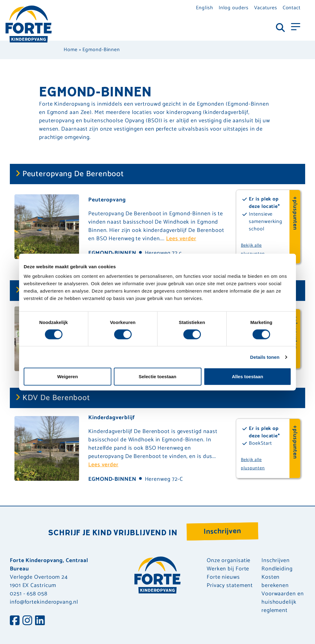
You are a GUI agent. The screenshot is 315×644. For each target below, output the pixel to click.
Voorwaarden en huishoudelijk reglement (283, 602)
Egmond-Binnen (112, 479)
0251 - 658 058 (29, 594)
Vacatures (266, 8)
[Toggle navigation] (296, 26)
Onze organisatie (229, 561)
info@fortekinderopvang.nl (44, 602)
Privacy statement (230, 586)
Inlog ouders (234, 8)
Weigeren (68, 377)
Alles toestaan (248, 377)
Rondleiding (277, 569)
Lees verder (181, 239)
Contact (292, 8)
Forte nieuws (223, 577)
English (204, 8)
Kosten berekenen (275, 581)
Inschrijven (223, 531)
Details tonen (265, 357)
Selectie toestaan (158, 377)
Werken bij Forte (228, 569)
